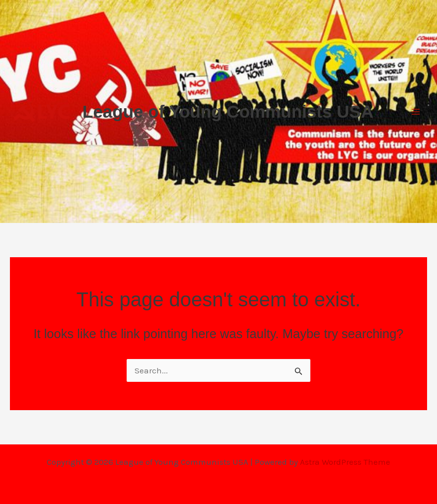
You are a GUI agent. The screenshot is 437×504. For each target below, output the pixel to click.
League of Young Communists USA (228, 111)
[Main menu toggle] (416, 112)
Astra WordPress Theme (345, 462)
